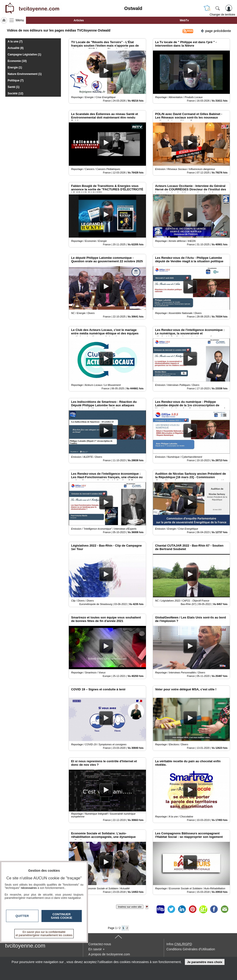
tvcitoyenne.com (25, 946)
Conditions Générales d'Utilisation (191, 949)
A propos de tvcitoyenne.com (109, 954)
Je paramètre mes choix (205, 962)
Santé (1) (14, 87)
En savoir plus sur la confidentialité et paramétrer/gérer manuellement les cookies (44, 934)
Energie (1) (15, 67)
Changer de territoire (222, 15)
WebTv (184, 20)
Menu (20, 20)
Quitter (22, 916)
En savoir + (96, 949)
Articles (79, 20)
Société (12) (15, 93)
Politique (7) (16, 80)
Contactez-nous (100, 944)
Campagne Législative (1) (24, 54)
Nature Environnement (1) (25, 74)
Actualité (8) (16, 48)
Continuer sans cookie (62, 916)
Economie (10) (17, 61)
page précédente (216, 30)
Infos (179, 944)
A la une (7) (15, 42)
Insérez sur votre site (130, 907)
